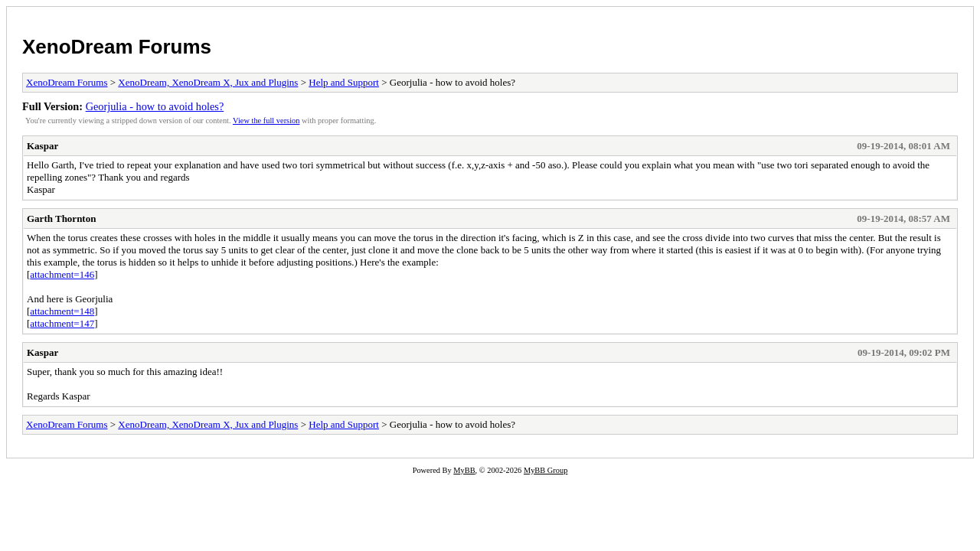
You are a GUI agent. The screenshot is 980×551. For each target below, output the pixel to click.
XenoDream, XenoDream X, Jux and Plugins (208, 82)
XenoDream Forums (117, 47)
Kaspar (42, 146)
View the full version (266, 121)
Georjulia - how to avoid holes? (155, 106)
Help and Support (344, 82)
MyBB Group (546, 470)
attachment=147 (62, 323)
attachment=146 (62, 274)
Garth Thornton (61, 218)
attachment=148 (62, 311)
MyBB (464, 470)
